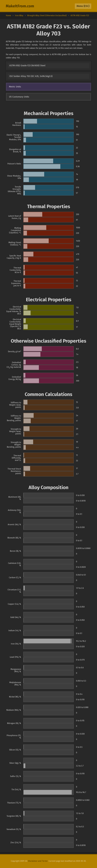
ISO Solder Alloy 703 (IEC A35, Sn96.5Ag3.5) (31, 76)
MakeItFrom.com (20, 6)
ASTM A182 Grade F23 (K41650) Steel (27, 66)
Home (8, 15)
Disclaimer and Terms (38, 861)
